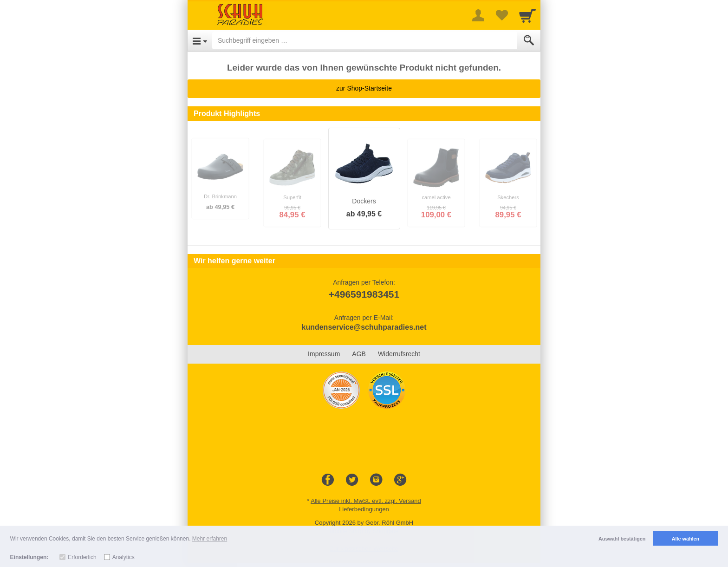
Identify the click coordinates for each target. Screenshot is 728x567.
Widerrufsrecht (399, 354)
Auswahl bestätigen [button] (622, 539)
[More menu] (478, 15)
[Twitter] (352, 480)
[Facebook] (328, 480)
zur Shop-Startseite (364, 88)
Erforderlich (82, 557)
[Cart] (527, 15)
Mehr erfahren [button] (210, 539)
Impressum (324, 354)
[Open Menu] (200, 40)
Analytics (123, 557)
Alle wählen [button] (686, 539)
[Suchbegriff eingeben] (365, 40)
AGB (359, 354)
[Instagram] (376, 480)
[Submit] (529, 40)
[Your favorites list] (501, 15)
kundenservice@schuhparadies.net (364, 327)
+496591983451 (364, 294)
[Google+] (400, 480)
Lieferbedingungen (364, 509)
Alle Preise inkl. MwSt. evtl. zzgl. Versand (366, 501)
